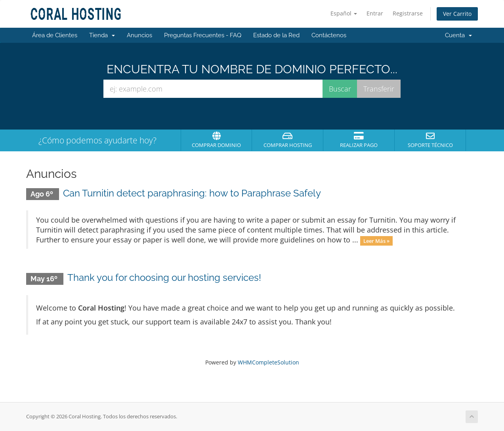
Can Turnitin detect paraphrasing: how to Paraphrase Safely (192, 193)
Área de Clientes (55, 35)
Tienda (102, 35)
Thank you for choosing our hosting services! (164, 277)
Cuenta (458, 35)
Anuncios (139, 35)
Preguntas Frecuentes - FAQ (203, 35)
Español (344, 13)
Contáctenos (329, 35)
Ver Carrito (457, 14)
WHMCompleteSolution (268, 362)
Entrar (375, 13)
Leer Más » (376, 240)
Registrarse (408, 13)
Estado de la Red (276, 35)
